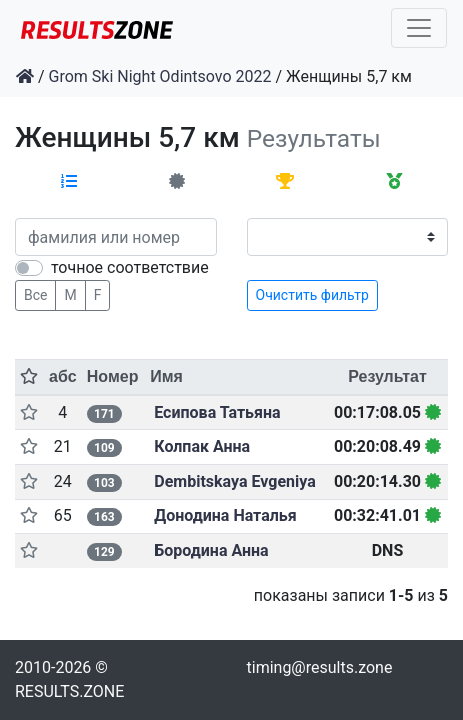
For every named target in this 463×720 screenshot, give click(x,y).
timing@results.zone (320, 667)
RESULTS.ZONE (69, 691)
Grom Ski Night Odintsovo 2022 (160, 76)
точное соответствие (130, 267)
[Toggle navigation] (419, 28)
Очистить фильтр (312, 295)
